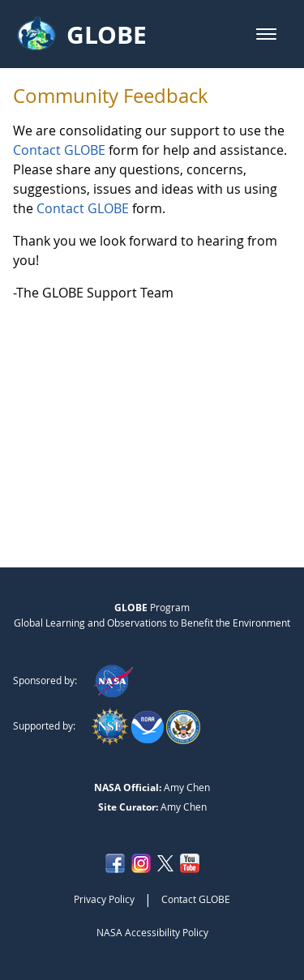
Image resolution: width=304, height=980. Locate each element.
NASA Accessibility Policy (152, 932)
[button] (266, 34)
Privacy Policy (104, 899)
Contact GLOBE (59, 150)
